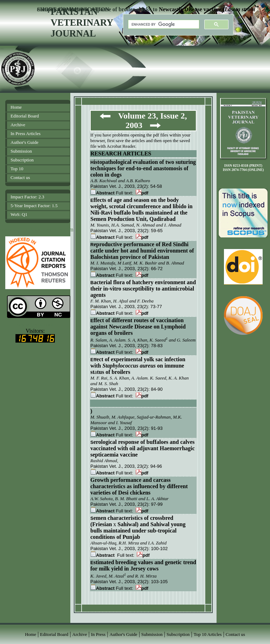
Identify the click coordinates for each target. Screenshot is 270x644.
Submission (21, 151)
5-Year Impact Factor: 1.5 (34, 206)
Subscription (22, 160)
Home (16, 107)
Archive (18, 125)
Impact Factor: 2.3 (27, 197)
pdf (142, 193)
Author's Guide (24, 142)
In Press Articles (25, 133)
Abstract (102, 193)
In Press (98, 634)
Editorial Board (25, 116)
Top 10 (17, 169)
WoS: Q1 (19, 214)
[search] (163, 24)
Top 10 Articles (208, 634)
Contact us (20, 177)
